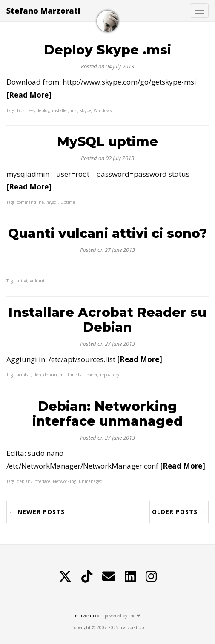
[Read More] (29, 95)
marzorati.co (87, 616)
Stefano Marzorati (43, 11)
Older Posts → (179, 512)
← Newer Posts (37, 512)
